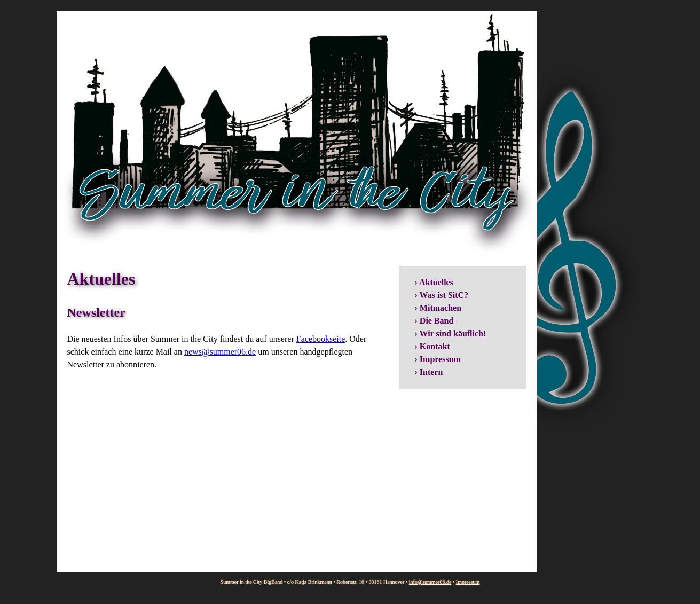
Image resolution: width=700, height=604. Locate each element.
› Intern (429, 372)
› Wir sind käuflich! (451, 334)
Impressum (468, 582)
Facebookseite (321, 339)
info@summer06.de (430, 582)
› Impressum (438, 359)
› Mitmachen (438, 308)
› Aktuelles (434, 282)
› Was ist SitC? (442, 295)
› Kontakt (432, 346)
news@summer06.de (220, 352)
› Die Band (434, 321)
